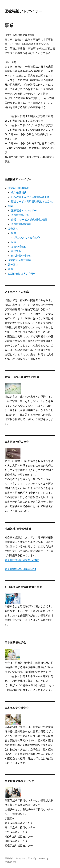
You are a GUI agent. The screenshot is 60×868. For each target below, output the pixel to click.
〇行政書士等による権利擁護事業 (30, 197)
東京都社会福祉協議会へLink (22, 560)
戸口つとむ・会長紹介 (27, 238)
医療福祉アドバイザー (23, 11)
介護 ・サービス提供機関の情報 (29, 219)
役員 (14, 233)
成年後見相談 (19, 192)
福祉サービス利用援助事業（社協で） (33, 201)
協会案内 (13, 229)
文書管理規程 (19, 247)
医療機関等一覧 (20, 215)
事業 (10, 206)
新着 (10, 269)
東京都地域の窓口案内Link (20, 569)
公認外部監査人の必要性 (22, 274)
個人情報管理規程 (21, 256)
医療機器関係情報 (21, 224)
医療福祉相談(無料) (19, 188)
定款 (14, 242)
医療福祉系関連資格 (19, 260)
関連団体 (13, 265)
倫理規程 (16, 251)
